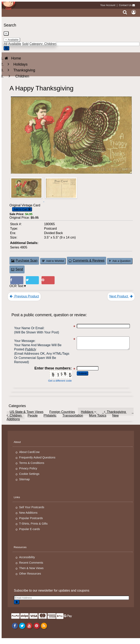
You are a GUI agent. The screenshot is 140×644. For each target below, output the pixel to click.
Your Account (108, 5)
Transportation (73, 420)
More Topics (98, 420)
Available (12, 40)
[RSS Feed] (44, 630)
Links (17, 501)
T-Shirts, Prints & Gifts (33, 528)
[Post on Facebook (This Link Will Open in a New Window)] (17, 280)
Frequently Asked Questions (37, 462)
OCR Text (16, 286)
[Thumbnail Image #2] (61, 200)
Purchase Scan (24, 260)
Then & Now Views (31, 572)
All (6, 44)
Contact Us (125, 5)
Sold (25, 44)
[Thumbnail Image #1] (27, 200)
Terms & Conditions (32, 467)
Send (17, 269)
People (33, 420)
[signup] (17, 606)
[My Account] (134, 12)
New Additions (28, 517)
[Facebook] (15, 630)
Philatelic (50, 420)
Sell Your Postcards (32, 511)
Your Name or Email (29, 328)
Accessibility (27, 561)
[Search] (125, 12)
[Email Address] (72, 602)
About (17, 446)
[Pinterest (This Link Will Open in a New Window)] (48, 280)
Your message (24, 341)
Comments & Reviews (87, 260)
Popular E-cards (30, 533)
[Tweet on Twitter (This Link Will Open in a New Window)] (32, 280)
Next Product (121, 296)
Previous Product (24, 296)
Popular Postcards (31, 522)
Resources (20, 551)
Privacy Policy (28, 473)
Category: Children (43, 44)
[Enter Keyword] (72, 44)
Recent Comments (31, 567)
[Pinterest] (37, 630)
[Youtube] (29, 630)
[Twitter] (22, 630)
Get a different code (57, 385)
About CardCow (29, 456)
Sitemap (24, 484)
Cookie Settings (29, 478)
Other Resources (30, 578)
